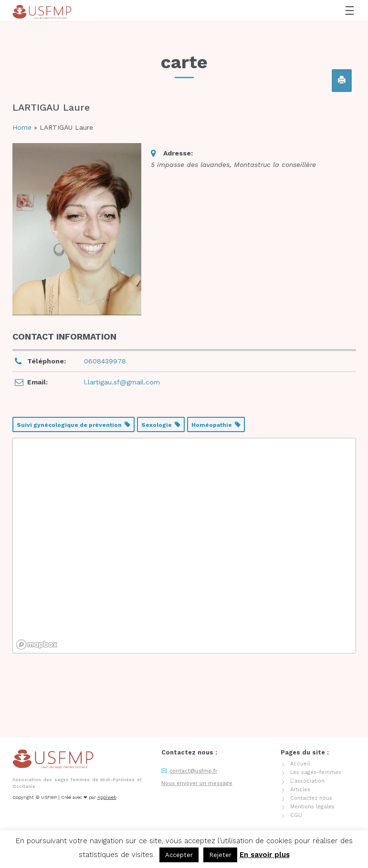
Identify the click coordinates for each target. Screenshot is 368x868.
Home (22, 127)
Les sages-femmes (316, 727)
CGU (296, 770)
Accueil (300, 718)
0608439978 (105, 361)
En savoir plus (265, 855)
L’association (307, 735)
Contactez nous (311, 752)
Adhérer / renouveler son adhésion (60, 802)
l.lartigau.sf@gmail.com (122, 382)
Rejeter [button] (220, 855)
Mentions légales (312, 761)
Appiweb (107, 751)
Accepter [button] (179, 855)
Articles (300, 744)
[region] (184, 546)
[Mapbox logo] (37, 645)
